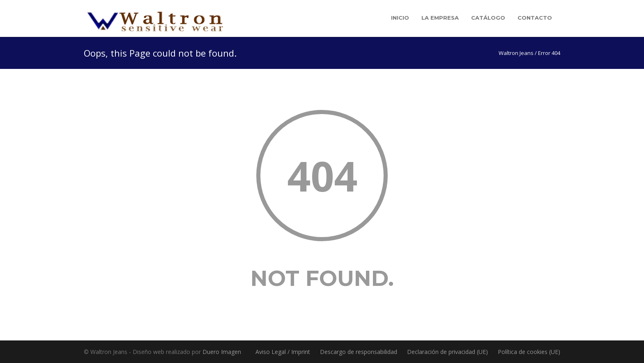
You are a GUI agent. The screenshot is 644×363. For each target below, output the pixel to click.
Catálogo (488, 18)
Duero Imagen (222, 352)
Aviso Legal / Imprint (283, 352)
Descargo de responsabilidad (359, 352)
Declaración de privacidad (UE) (447, 352)
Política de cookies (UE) (529, 352)
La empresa (440, 18)
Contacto (535, 18)
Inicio (400, 18)
